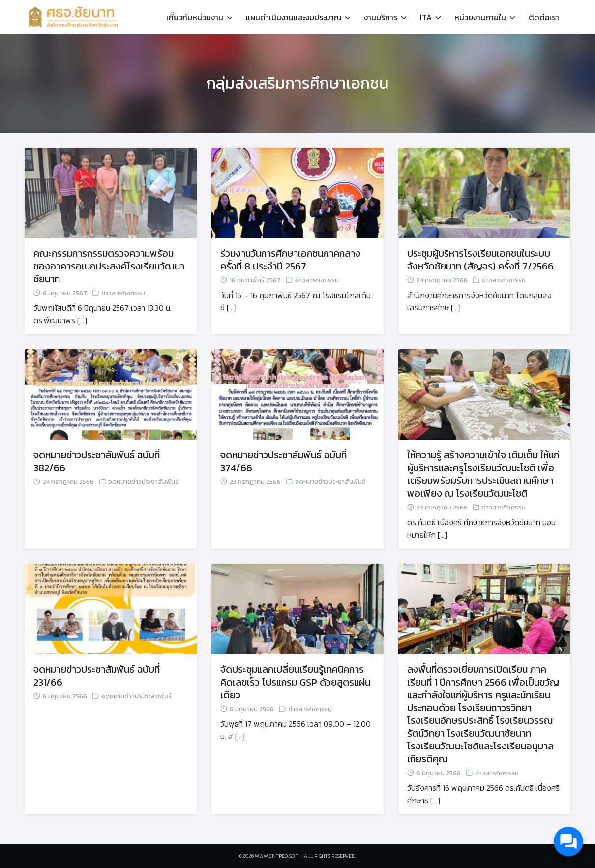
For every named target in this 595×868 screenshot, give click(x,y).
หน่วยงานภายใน (480, 17)
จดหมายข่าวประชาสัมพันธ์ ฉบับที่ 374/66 (283, 461)
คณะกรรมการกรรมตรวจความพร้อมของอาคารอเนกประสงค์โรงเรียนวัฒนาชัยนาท (109, 266)
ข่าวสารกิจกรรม (123, 293)
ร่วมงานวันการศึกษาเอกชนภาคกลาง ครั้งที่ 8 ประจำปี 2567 (290, 260)
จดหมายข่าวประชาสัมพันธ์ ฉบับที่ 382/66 (97, 461)
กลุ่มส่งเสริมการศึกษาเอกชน (298, 83)
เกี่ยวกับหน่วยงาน (195, 17)
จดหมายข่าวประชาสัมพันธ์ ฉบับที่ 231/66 (97, 676)
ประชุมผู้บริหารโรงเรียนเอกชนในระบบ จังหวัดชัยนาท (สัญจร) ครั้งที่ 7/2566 (480, 260)
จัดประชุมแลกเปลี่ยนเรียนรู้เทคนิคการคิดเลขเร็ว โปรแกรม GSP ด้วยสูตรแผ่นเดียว (295, 682)
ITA (426, 17)
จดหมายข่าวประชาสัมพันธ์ (143, 482)
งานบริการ (381, 17)
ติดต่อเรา (544, 17)
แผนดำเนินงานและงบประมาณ (294, 17)
